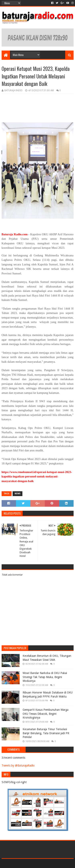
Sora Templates (32, 863)
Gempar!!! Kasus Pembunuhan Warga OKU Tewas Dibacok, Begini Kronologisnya (45, 714)
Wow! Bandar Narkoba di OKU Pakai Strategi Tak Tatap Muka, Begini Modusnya (45, 677)
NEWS (17, 494)
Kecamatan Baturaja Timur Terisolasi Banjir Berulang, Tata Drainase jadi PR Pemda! (46, 733)
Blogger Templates (55, 863)
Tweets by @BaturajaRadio (18, 765)
